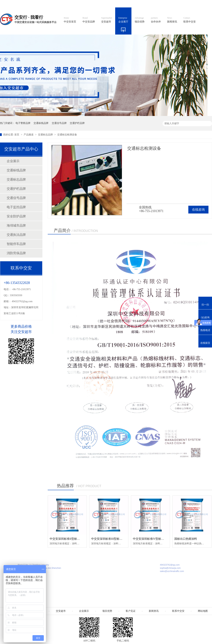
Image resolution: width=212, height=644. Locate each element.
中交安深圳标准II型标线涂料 (68, 539)
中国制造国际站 (169, 4)
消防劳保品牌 (16, 253)
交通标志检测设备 (67, 135)
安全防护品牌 (16, 216)
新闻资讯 (172, 20)
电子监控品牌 (16, 207)
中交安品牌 (89, 20)
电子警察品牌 (23, 123)
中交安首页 (70, 20)
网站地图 (189, 4)
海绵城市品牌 (16, 226)
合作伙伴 (156, 20)
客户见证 (131, 611)
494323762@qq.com (22, 301)
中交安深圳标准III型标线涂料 (110, 539)
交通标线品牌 (41, 123)
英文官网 (132, 4)
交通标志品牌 (46, 135)
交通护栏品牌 (77, 123)
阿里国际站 (149, 4)
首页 (17, 135)
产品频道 (29, 135)
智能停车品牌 (16, 244)
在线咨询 (198, 210)
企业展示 (13, 161)
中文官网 (116, 4)
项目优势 (140, 20)
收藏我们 (204, 4)
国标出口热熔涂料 (186, 539)
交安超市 (107, 20)
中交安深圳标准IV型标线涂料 (151, 539)
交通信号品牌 (59, 123)
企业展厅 (123, 20)
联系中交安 (190, 20)
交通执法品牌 (16, 235)
